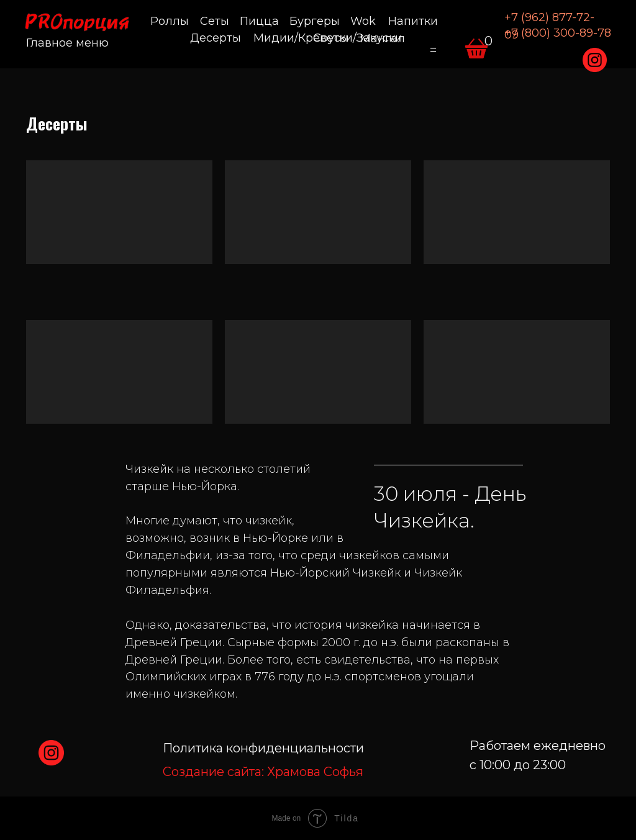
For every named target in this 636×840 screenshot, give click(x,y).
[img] (595, 60)
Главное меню (67, 43)
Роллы (170, 21)
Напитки (413, 21)
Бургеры (315, 21)
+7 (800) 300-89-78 (558, 33)
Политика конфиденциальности (263, 748)
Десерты (216, 38)
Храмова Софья (263, 772)
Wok (363, 21)
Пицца (259, 21)
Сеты (215, 21)
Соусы (331, 38)
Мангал (383, 39)
